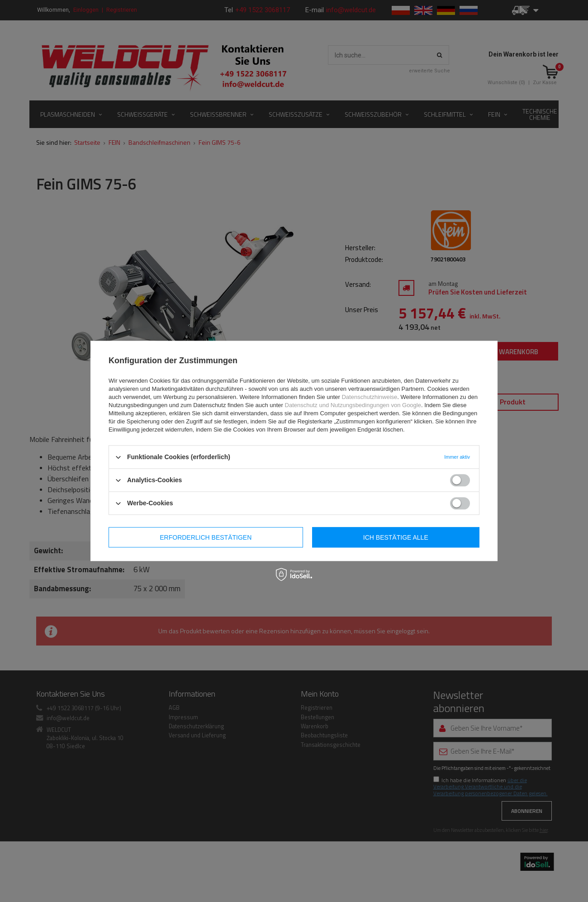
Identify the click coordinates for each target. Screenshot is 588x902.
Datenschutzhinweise (369, 397)
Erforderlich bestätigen (206, 537)
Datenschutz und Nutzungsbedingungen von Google (353, 405)
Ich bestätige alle (396, 537)
